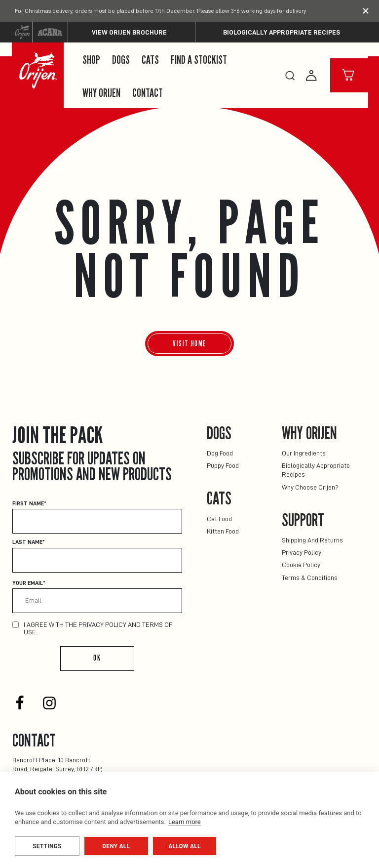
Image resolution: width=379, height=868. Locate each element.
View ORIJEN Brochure (129, 32)
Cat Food (219, 519)
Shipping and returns (312, 540)
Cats (150, 60)
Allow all (184, 846)
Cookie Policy (301, 565)
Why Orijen (101, 93)
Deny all (116, 846)
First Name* (29, 503)
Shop (91, 60)
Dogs (121, 60)
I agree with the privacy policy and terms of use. (98, 628)
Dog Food (220, 453)
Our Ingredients (304, 453)
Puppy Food (223, 465)
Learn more (185, 822)
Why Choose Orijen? (310, 487)
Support (303, 520)
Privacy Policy (302, 552)
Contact (148, 93)
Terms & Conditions (310, 578)
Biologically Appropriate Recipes (282, 32)
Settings (47, 846)
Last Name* (29, 542)
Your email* (29, 583)
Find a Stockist (199, 60)
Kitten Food (223, 531)
